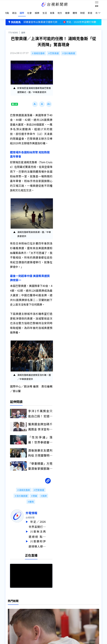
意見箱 (30, 607)
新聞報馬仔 (32, 611)
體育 (31, 498)
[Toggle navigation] (97, 3)
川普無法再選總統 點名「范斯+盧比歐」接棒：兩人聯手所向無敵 (44, 529)
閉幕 (35, 492)
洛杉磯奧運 (70, 48)
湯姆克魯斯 (39, 48)
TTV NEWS (13, 27)
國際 (23, 27)
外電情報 (38, 509)
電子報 (51, 611)
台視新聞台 (62, 346)
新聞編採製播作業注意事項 (61, 603)
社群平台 (10, 619)
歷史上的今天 (33, 615)
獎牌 (44, 492)
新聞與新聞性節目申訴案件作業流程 (65, 607)
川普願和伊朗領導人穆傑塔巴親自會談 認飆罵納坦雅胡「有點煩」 (44, 539)
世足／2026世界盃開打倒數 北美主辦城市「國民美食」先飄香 (44, 520)
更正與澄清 (32, 603)
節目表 (9, 615)
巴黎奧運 (54, 48)
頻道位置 (10, 611)
